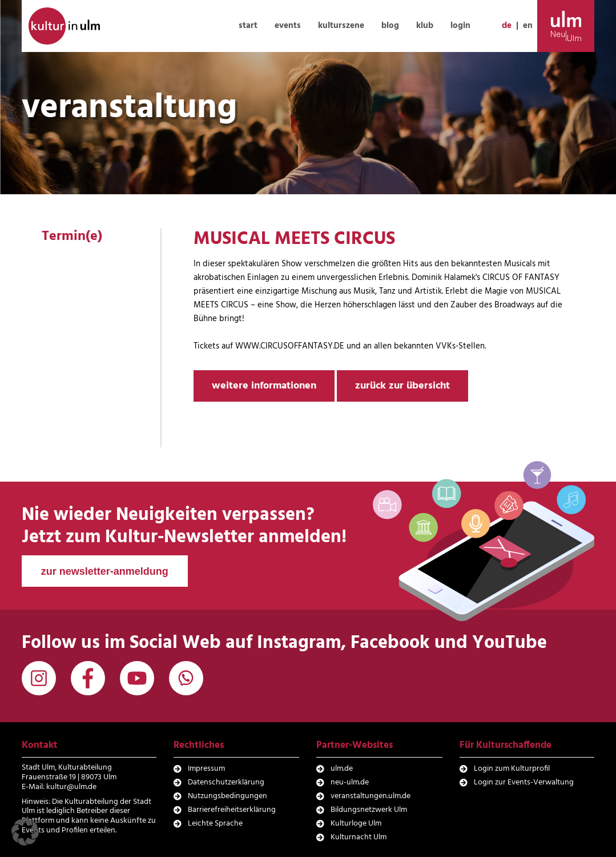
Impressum (206, 769)
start (248, 26)
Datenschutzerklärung (226, 782)
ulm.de (342, 769)
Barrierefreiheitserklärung (232, 810)
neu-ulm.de (350, 782)
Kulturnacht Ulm (359, 837)
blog (390, 26)
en (528, 26)
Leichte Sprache (215, 824)
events (288, 26)
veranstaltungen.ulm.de (371, 796)
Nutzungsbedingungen (228, 796)
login (460, 26)
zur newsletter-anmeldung (105, 571)
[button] (25, 832)
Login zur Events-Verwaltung (524, 782)
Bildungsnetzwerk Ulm (369, 810)
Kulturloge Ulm (356, 824)
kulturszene (341, 26)
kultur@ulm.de (71, 787)
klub (425, 26)
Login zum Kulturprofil (512, 769)
